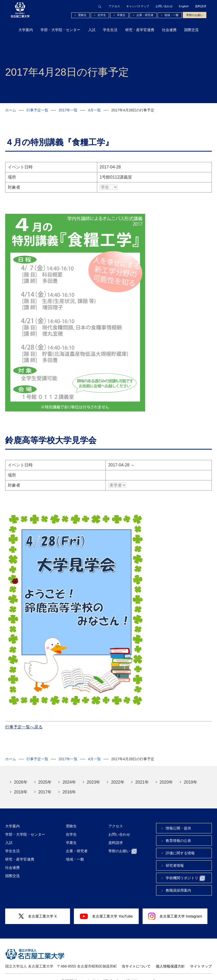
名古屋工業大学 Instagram (175, 908)
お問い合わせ (164, 6)
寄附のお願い (195, 15)
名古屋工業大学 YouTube (106, 908)
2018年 (21, 784)
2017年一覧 (68, 110)
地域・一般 (171, 15)
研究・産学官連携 (140, 30)
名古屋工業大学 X (38, 909)
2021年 (142, 774)
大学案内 (26, 30)
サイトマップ (201, 958)
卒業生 (121, 15)
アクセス (114, 6)
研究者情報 (175, 858)
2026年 (21, 774)
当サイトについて (136, 958)
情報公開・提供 (178, 820)
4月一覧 (94, 110)
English (184, 6)
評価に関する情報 (180, 845)
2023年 (94, 774)
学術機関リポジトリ (185, 871)
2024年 (69, 774)
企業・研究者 (145, 15)
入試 (92, 30)
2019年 (191, 774)
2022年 (118, 774)
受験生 (82, 15)
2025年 (45, 774)
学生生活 (110, 30)
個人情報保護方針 (170, 958)
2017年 (45, 784)
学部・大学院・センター (60, 30)
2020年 (166, 774)
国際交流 (191, 30)
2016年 (69, 784)
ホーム (11, 110)
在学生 (102, 15)
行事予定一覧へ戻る (24, 719)
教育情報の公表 (178, 833)
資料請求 (201, 6)
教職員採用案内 (178, 883)
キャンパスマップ (138, 6)
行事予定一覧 (37, 110)
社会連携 (169, 30)
